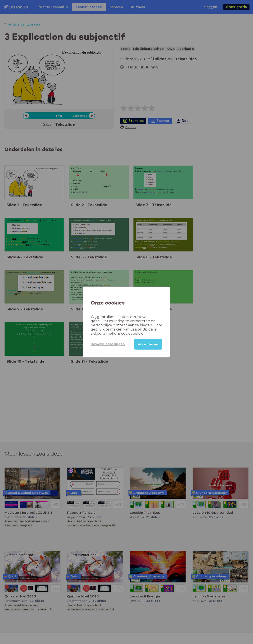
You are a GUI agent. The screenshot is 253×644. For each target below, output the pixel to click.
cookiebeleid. (133, 333)
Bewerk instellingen (108, 344)
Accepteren (148, 344)
